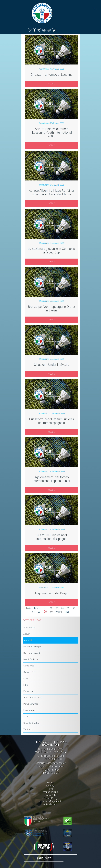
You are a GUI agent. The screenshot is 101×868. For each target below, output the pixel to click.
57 (33, 612)
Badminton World (32, 653)
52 (51, 608)
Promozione (29, 710)
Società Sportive (31, 723)
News (50, 789)
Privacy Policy (51, 795)
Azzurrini (28, 640)
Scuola (27, 717)
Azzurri (27, 634)
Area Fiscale (29, 628)
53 (57, 608)
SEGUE (51, 84)
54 (62, 608)
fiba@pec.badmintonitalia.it (51, 766)
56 (74, 608)
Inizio (29, 608)
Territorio (28, 729)
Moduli (51, 783)
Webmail (51, 786)
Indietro (38, 608)
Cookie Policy (51, 798)
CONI (26, 678)
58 (39, 612)
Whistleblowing (50, 804)
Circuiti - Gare (30, 672)
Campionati (29, 666)
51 (46, 608)
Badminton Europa (32, 647)
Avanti (59, 612)
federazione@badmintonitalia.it (50, 763)
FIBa (26, 685)
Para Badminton (31, 704)
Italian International (32, 698)
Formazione (29, 691)
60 (51, 612)
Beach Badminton (32, 659)
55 (68, 608)
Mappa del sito (51, 792)
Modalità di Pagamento (50, 801)
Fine (67, 612)
